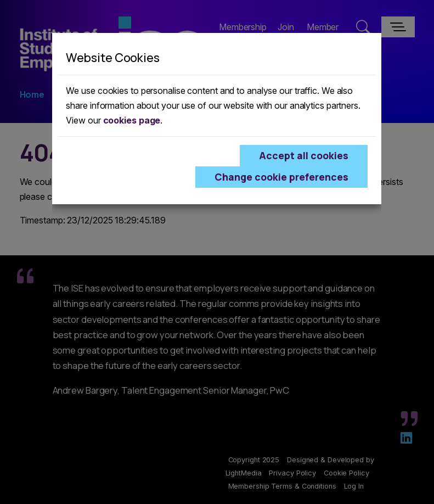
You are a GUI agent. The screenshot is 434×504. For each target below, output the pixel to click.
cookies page (132, 120)
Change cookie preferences (281, 177)
